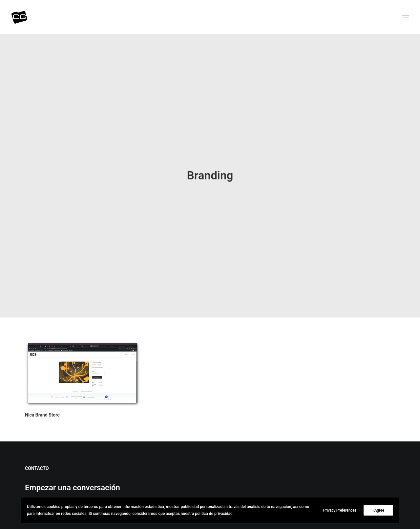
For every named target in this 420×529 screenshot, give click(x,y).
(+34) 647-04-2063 (52, 492)
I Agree (378, 510)
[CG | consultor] (19, 17)
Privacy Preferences (340, 510)
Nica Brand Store (42, 398)
